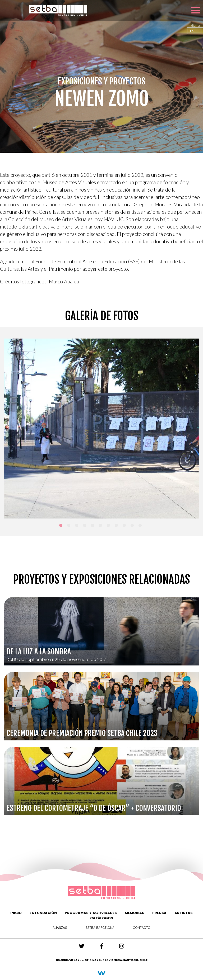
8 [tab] (117, 526)
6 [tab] (101, 526)
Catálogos (102, 918)
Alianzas (60, 928)
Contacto (142, 928)
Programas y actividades (91, 913)
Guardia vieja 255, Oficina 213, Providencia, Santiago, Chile (102, 960)
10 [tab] (133, 526)
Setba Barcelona (100, 928)
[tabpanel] (101, 429)
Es (192, 31)
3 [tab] (78, 526)
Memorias (135, 913)
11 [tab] (141, 526)
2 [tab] (70, 526)
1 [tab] (62, 526)
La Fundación (43, 913)
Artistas (184, 913)
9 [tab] (125, 526)
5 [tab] (94, 526)
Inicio (16, 913)
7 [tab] (109, 526)
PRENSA (159, 913)
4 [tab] (86, 526)
